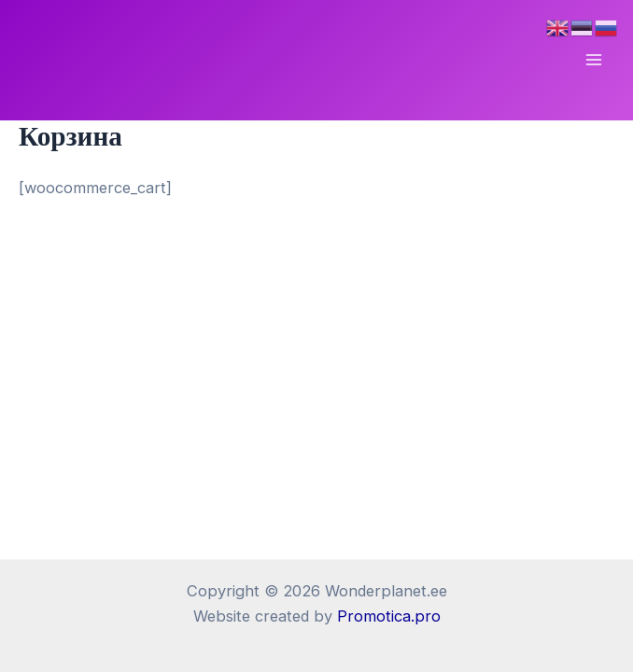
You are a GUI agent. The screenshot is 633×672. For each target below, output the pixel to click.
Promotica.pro (389, 616)
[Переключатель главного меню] (593, 60)
